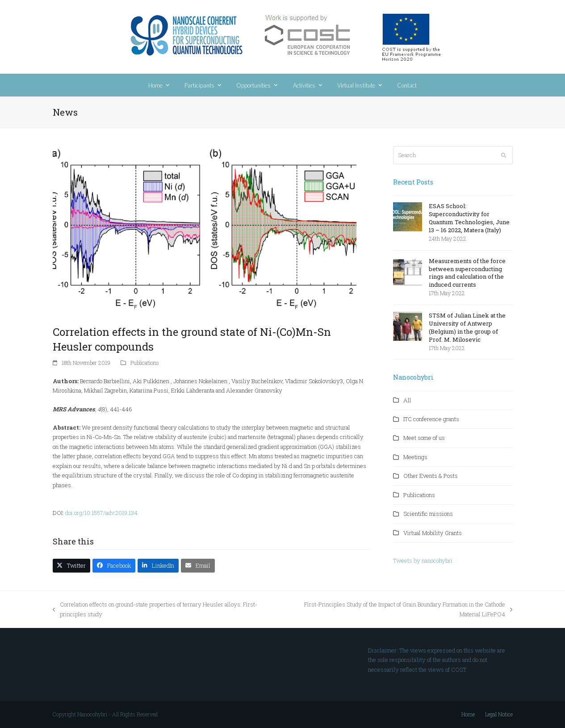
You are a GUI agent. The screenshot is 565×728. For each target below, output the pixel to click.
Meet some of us (424, 438)
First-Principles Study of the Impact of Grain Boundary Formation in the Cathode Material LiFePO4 (398, 610)
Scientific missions (428, 514)
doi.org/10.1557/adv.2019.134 (101, 513)
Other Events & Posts (431, 476)
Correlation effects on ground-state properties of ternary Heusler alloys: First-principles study (155, 610)
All (407, 400)
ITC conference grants (431, 419)
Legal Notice (499, 714)
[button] (72, 566)
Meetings (415, 457)
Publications (145, 363)
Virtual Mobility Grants (433, 533)
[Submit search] (504, 155)
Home (468, 714)
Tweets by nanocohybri (423, 561)
